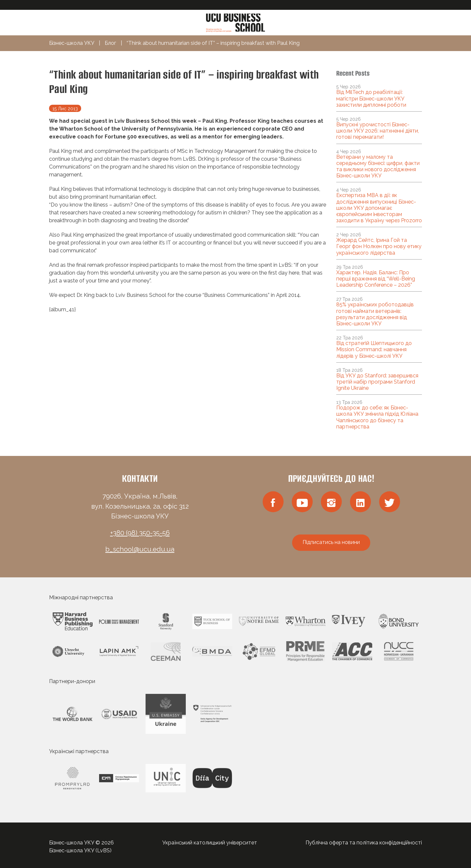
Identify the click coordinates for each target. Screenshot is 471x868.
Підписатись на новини (331, 542)
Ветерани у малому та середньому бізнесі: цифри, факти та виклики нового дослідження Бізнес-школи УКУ (378, 166)
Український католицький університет (210, 843)
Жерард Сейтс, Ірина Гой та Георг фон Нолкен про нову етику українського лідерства (379, 246)
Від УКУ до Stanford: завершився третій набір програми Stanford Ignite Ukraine (377, 382)
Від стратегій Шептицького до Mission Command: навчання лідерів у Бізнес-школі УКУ (374, 349)
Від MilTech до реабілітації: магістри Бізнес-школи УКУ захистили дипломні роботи (371, 98)
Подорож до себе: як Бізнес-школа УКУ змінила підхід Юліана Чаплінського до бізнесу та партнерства (377, 417)
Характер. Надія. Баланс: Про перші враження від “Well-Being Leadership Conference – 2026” (376, 279)
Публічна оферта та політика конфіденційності (364, 843)
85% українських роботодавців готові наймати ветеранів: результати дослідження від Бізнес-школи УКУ (375, 314)
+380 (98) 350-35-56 (140, 533)
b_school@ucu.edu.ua (140, 549)
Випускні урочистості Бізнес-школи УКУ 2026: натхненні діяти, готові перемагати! (378, 131)
